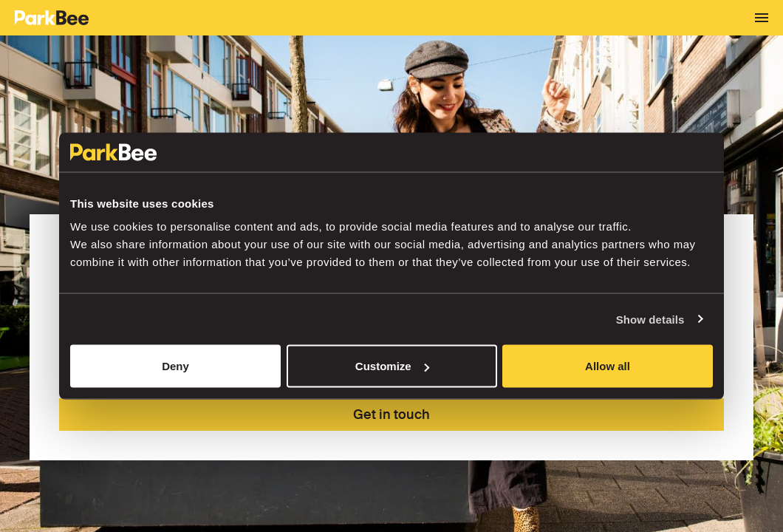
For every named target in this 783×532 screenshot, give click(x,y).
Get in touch (391, 415)
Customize (392, 366)
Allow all (608, 366)
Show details (650, 319)
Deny (175, 366)
